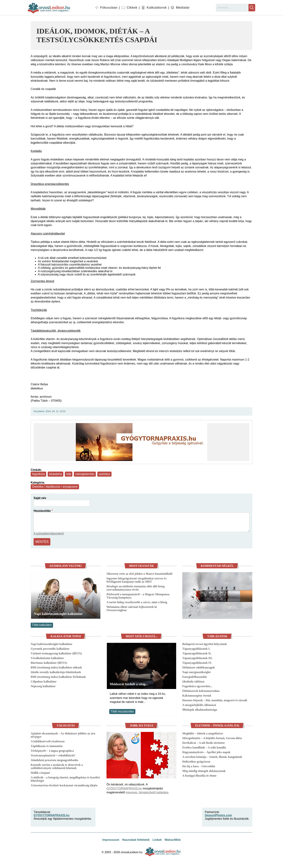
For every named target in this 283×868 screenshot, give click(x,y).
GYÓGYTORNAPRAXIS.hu (124, 788)
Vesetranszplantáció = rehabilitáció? (53, 755)
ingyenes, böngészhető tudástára (147, 792)
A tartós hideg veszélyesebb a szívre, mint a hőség (137, 601)
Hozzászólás (42, 511)
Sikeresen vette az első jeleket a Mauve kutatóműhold (139, 573)
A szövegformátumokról (49, 534)
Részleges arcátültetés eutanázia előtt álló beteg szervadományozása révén (136, 587)
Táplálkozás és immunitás (47, 745)
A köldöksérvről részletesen (48, 740)
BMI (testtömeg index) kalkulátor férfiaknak (58, 676)
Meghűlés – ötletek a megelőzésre (203, 733)
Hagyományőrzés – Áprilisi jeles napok (206, 751)
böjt (69, 474)
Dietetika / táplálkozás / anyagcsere (55, 487)
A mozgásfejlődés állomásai (199, 704)
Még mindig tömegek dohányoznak (204, 770)
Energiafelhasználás (195, 676)
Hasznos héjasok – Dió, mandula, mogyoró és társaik (215, 700)
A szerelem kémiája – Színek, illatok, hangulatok (212, 756)
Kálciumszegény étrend (197, 695)
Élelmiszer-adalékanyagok (199, 667)
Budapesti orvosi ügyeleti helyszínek (205, 643)
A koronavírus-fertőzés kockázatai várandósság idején (64, 784)
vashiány (104, 474)
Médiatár (183, 7)
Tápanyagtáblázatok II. (197, 653)
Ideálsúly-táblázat (193, 681)
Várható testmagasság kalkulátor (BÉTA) (56, 653)
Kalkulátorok (157, 7)
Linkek (157, 839)
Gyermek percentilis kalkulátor (50, 648)
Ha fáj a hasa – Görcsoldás (199, 765)
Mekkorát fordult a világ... (129, 683)
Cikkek (132, 7)
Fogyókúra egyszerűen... (197, 685)
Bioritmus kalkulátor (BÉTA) (49, 662)
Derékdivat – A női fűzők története (203, 742)
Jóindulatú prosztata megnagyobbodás (55, 759)
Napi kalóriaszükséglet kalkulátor (58, 613)
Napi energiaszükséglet (196, 671)
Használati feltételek (136, 839)
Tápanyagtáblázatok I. (196, 648)
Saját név (40, 498)
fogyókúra (38, 474)
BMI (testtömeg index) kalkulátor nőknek (56, 667)
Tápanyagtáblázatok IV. (197, 662)
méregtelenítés (85, 474)
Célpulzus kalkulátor (44, 681)
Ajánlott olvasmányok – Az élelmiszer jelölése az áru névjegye (63, 734)
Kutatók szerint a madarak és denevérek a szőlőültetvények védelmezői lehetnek (57, 766)
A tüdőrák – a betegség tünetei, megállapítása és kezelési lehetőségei (65, 778)
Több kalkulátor (42, 624)
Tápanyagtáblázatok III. (197, 657)
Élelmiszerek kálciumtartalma (201, 690)
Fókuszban (109, 7)
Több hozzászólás (122, 711)
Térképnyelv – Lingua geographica (52, 750)
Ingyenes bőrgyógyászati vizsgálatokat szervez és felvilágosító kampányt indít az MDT (136, 579)
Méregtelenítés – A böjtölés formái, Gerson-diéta (212, 737)
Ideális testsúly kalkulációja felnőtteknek (56, 671)
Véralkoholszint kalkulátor (47, 657)
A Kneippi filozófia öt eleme (199, 775)
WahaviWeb (173, 839)
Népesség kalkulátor (43, 685)
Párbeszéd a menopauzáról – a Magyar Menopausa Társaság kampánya (138, 595)
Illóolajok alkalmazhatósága (200, 709)
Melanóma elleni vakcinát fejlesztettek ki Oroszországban (132, 608)
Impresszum (111, 839)
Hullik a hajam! (40, 772)
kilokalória (55, 474)
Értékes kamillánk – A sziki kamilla (204, 747)
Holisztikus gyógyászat (196, 761)
